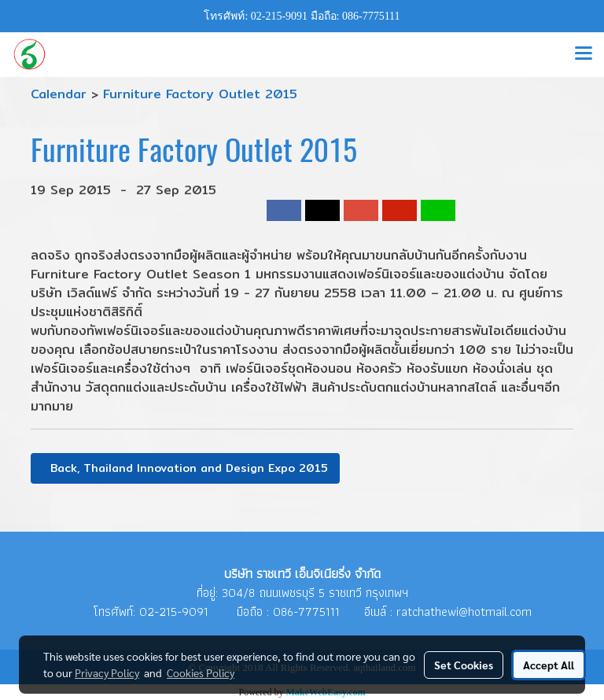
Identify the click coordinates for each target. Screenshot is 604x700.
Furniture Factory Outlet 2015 (200, 94)
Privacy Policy (107, 672)
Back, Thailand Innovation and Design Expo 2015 (185, 468)
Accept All (549, 665)
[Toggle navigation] (584, 54)
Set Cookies (464, 665)
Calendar (59, 94)
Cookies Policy (201, 672)
